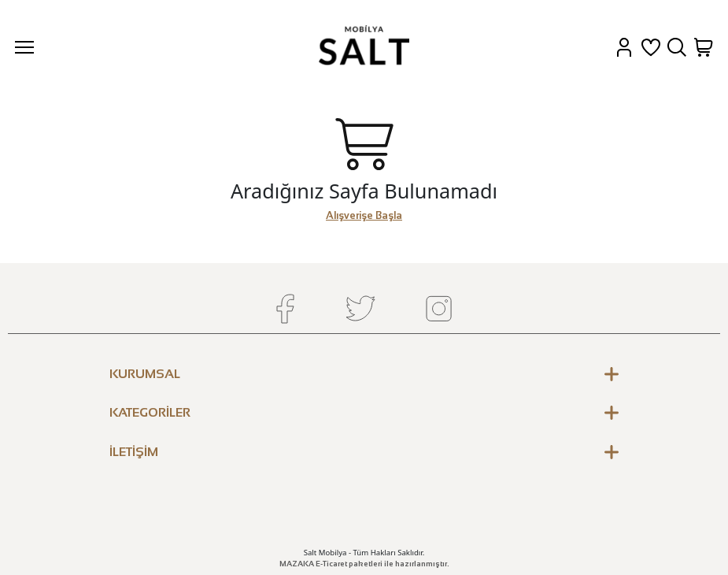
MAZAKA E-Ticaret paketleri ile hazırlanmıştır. (364, 564)
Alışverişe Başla (364, 215)
